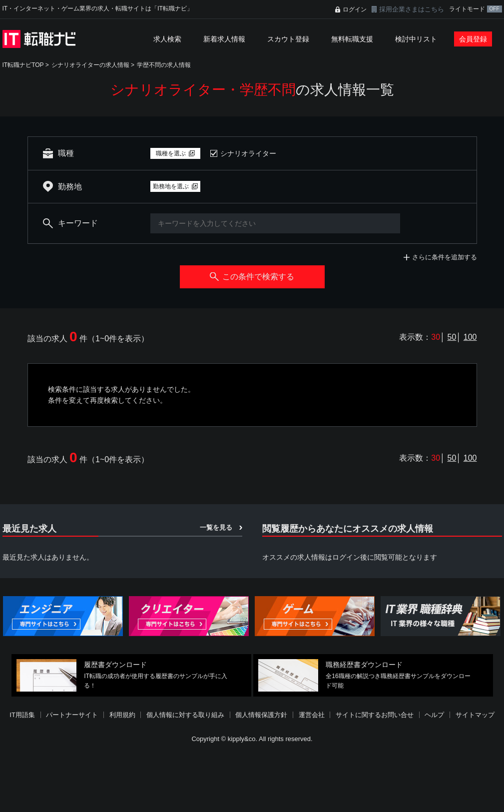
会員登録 (473, 39)
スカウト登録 (288, 39)
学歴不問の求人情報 (164, 65)
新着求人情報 (224, 39)
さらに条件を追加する (445, 257)
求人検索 (167, 39)
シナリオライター (248, 153)
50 (452, 337)
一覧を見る (216, 527)
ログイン (355, 9)
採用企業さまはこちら (412, 9)
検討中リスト (416, 39)
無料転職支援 (352, 39)
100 (470, 337)
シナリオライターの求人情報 (90, 65)
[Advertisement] (252, 779)
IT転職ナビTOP (23, 65)
